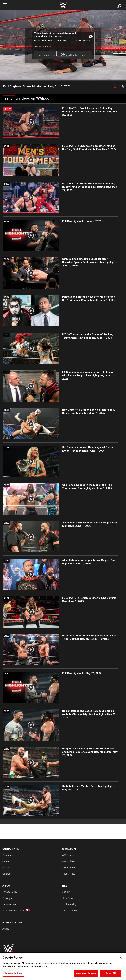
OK (63, 54)
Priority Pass (69, 874)
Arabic (6, 929)
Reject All (111, 973)
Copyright (7, 898)
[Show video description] (115, 87)
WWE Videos (69, 861)
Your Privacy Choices (13, 911)
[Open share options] (122, 87)
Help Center (68, 898)
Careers (7, 861)
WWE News (68, 855)
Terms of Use (9, 904)
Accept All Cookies (86, 973)
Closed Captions (71, 911)
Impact (6, 868)
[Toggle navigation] (5, 5)
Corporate (8, 855)
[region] (63, 966)
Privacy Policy (10, 892)
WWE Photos (69, 868)
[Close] (121, 958)
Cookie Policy (69, 904)
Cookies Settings (13, 973)
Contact (6, 874)
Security (66, 892)
